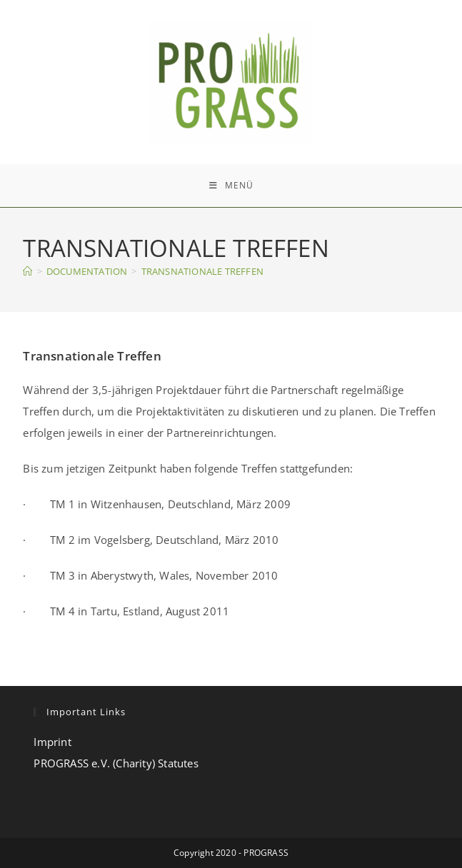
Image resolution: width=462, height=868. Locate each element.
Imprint (52, 742)
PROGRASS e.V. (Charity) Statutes (116, 763)
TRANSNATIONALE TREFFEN (202, 271)
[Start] (27, 271)
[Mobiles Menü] (231, 186)
